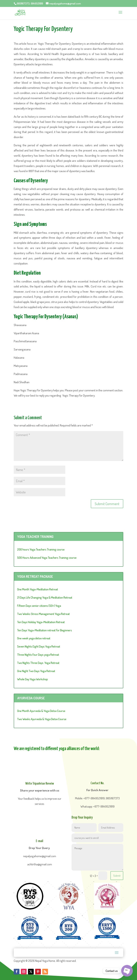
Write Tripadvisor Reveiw (40, 784)
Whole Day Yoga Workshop (32, 679)
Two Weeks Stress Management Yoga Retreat (43, 614)
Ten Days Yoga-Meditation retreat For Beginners (45, 630)
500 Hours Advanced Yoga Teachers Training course (47, 558)
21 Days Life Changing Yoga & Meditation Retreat (45, 597)
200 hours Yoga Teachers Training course (41, 549)
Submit (117, 876)
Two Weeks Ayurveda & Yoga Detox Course (42, 719)
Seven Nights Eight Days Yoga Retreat (39, 646)
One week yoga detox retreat (34, 638)
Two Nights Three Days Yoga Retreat (38, 663)
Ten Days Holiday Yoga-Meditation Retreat (41, 622)
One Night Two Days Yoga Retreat (36, 671)
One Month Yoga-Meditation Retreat (38, 589)
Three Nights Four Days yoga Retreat (38, 655)
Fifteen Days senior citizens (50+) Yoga (39, 606)
